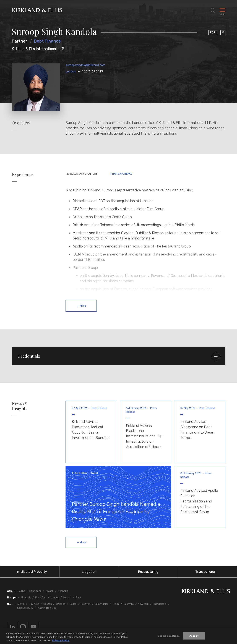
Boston (48, 604)
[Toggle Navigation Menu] (222, 11)
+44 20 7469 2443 (90, 71)
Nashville (129, 604)
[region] (118, 636)
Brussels (26, 598)
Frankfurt (41, 598)
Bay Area (34, 604)
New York (143, 604)
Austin (21, 604)
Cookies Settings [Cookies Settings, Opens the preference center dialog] (169, 636)
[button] (119, 356)
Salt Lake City (25, 608)
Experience (23, 174)
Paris (79, 598)
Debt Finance (47, 41)
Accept (194, 636)
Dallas (73, 604)
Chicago (61, 604)
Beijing (21, 591)
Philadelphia (160, 604)
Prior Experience (121, 174)
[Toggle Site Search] (213, 11)
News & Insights (20, 406)
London (71, 71)
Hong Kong (35, 591)
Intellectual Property (32, 572)
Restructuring (148, 572)
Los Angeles (102, 604)
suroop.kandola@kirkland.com (85, 65)
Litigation (89, 572)
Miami (116, 604)
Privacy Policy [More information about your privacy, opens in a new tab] (61, 640)
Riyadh (50, 591)
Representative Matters (82, 174)
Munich (67, 598)
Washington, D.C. (47, 608)
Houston (86, 604)
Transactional (205, 572)
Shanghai (63, 591)
